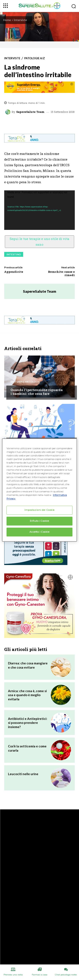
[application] (39, 210)
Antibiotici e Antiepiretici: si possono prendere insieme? (28, 723)
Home (7, 20)
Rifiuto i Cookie (39, 521)
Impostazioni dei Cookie (39, 510)
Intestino (14, 254)
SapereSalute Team (30, 112)
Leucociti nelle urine (23, 774)
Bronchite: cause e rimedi (61, 273)
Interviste (20, 20)
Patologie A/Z (35, 58)
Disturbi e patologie (25, 382)
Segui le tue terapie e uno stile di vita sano (39, 242)
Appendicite (14, 272)
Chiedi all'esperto (23, 434)
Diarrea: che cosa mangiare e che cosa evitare (28, 665)
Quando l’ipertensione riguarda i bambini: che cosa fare (37, 392)
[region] (39, 490)
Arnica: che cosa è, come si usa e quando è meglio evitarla (27, 695)
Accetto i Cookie (39, 532)
